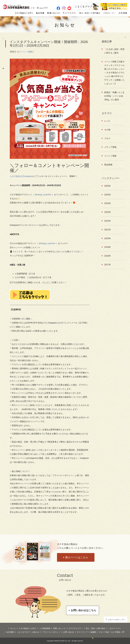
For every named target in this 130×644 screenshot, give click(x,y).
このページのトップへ (116, 620)
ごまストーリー (115, 628)
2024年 (108, 203)
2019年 (108, 247)
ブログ (107, 138)
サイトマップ (82, 632)
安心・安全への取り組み (96, 628)
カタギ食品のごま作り (28, 628)
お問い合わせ (69, 632)
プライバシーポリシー (51, 632)
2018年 (108, 256)
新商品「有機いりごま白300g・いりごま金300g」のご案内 (114, 96)
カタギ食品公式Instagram (21, 176)
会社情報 (10, 632)
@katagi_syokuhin (43, 195)
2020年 (108, 238)
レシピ (107, 121)
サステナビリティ (76, 628)
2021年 (108, 230)
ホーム (13, 628)
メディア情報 (110, 147)
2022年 (108, 221)
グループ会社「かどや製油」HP (112, 632)
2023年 (108, 212)
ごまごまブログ (23, 632)
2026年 (108, 186)
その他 (107, 130)
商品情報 (108, 165)
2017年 (108, 265)
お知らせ (65, 25)
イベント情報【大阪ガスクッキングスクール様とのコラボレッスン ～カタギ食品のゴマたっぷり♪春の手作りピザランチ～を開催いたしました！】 (114, 73)
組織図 (93, 632)
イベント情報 (26, 52)
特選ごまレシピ (59, 628)
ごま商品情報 (45, 628)
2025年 (108, 195)
